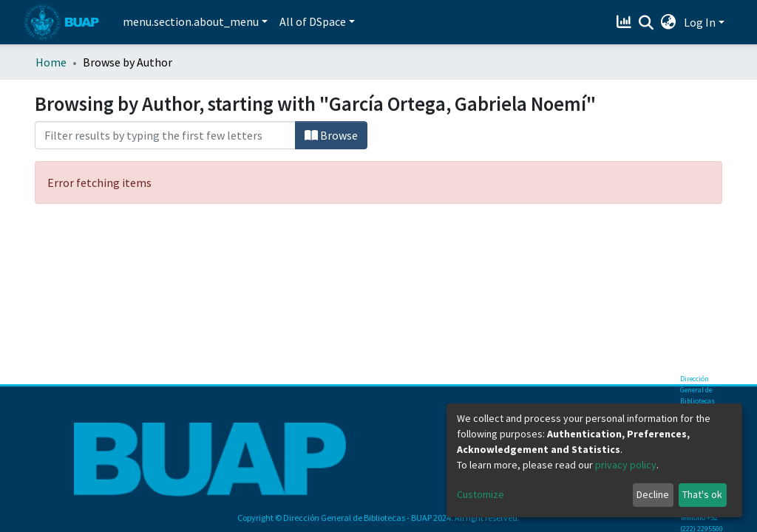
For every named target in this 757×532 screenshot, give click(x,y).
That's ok (702, 494)
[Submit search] (646, 23)
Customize (481, 494)
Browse (331, 135)
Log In (700, 22)
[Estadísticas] (626, 22)
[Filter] (165, 135)
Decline (653, 494)
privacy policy (626, 465)
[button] (669, 22)
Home (51, 62)
